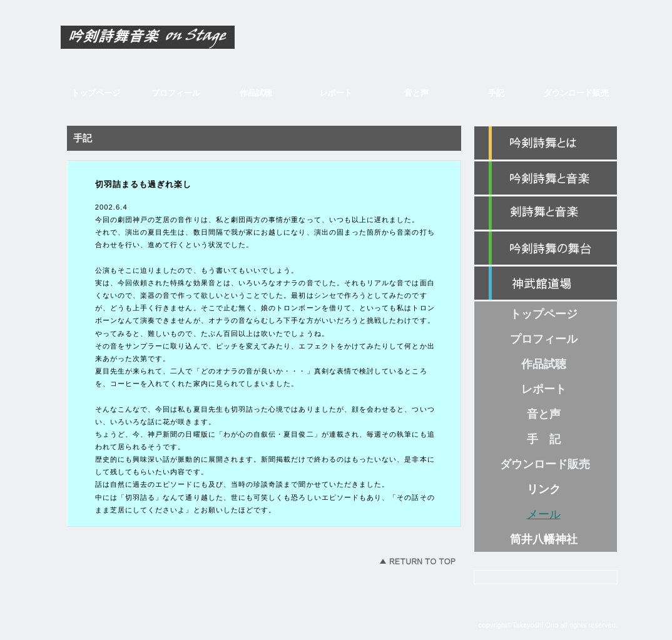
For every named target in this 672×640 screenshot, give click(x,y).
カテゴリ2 (546, 213)
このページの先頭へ (417, 561)
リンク (544, 489)
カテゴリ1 (546, 178)
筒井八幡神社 (544, 539)
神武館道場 (546, 283)
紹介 (546, 143)
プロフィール (176, 93)
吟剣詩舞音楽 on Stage (176, 41)
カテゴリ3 (546, 248)
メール (544, 514)
